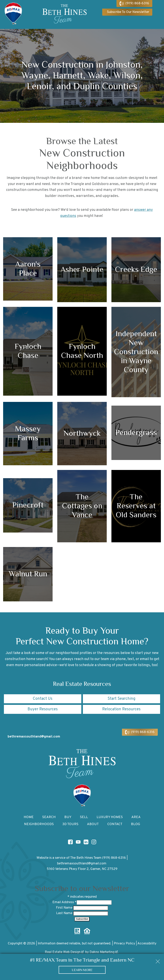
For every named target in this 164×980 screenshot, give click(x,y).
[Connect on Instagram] (94, 842)
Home (29, 817)
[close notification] (158, 960)
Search (49, 817)
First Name (65, 908)
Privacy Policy (124, 944)
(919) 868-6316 (114, 858)
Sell (84, 817)
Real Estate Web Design (64, 952)
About (93, 824)
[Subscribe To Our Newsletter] (127, 12)
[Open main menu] (158, 14)
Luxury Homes (110, 817)
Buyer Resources (43, 709)
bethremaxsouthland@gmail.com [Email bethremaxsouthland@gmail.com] (34, 737)
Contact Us (43, 699)
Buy (68, 817)
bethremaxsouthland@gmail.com (82, 864)
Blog (136, 824)
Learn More (82, 970)
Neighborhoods (39, 824)
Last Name (65, 913)
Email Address (65, 902)
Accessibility (147, 944)
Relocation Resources (121, 709)
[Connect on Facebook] (70, 842)
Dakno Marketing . (104, 952)
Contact (115, 824)
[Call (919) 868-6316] (134, 4)
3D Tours (70, 824)
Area (136, 817)
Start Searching (121, 699)
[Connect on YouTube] (78, 842)
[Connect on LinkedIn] (86, 842)
